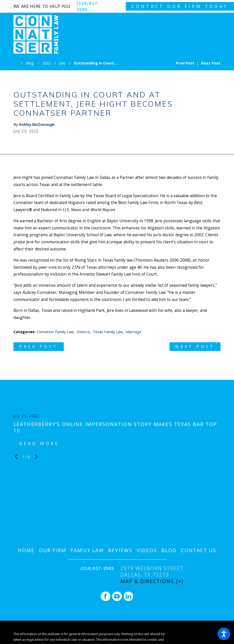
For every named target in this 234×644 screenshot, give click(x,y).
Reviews (120, 550)
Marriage (134, 332)
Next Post (195, 346)
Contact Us (199, 550)
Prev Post (38, 346)
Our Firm (53, 550)
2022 (46, 63)
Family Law (87, 550)
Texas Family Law (108, 332)
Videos (147, 550)
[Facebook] (106, 596)
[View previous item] (16, 457)
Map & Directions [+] (152, 581)
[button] (224, 634)
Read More (39, 443)
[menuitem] (26, 550)
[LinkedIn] (128, 596)
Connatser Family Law (55, 332)
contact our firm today (180, 6)
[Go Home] (17, 63)
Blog (30, 63)
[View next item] (36, 457)
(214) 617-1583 (88, 6)
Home (26, 550)
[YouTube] (117, 596)
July (62, 63)
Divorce (83, 332)
